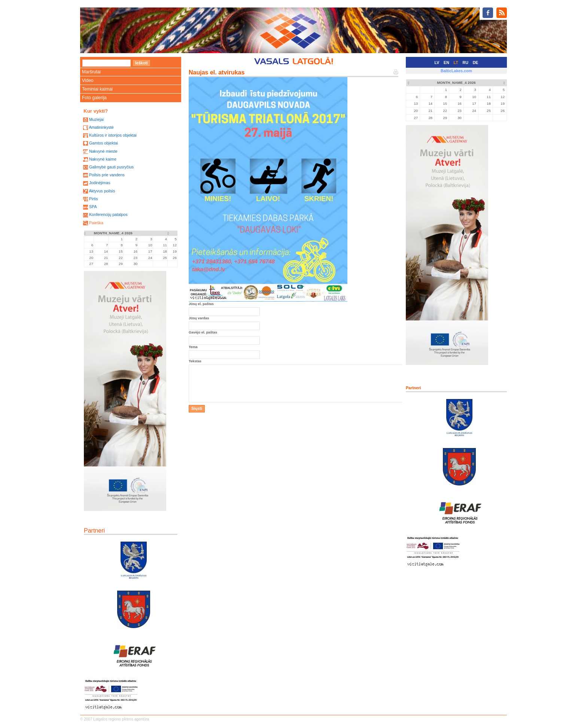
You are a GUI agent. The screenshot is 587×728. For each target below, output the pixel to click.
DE (476, 63)
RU (466, 63)
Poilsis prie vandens (107, 175)
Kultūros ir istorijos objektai (113, 135)
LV (437, 63)
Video (88, 80)
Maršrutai (91, 72)
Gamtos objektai (104, 143)
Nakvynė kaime (103, 159)
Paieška (96, 223)
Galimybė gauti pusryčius (111, 167)
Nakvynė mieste (103, 151)
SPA (93, 207)
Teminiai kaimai (97, 89)
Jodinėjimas (100, 183)
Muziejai (96, 119)
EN (446, 63)
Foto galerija (94, 98)
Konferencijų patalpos (108, 214)
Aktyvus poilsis (102, 191)
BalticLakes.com (456, 71)
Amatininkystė (101, 127)
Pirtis (94, 199)
